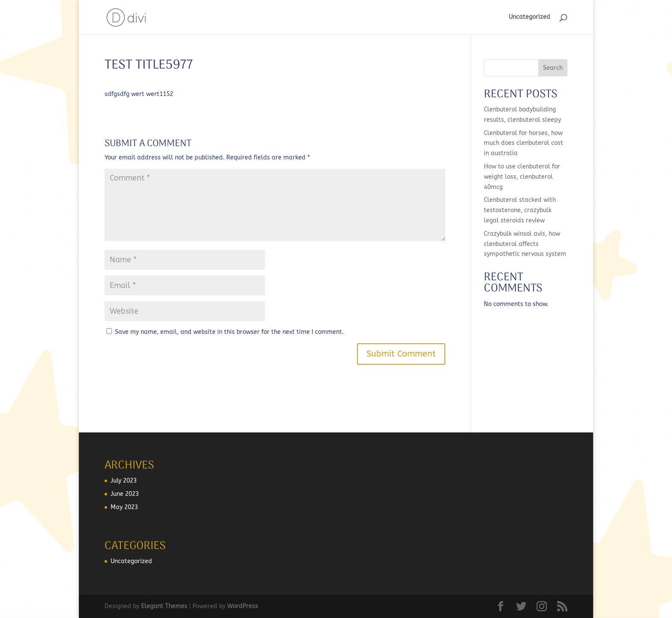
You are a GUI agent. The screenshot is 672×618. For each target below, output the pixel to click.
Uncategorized (529, 17)
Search (553, 68)
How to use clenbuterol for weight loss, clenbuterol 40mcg (522, 177)
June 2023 (125, 494)
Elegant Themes (164, 606)
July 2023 (124, 481)
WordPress (243, 606)
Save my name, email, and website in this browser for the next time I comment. (229, 332)
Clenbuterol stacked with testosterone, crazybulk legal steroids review (520, 210)
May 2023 (124, 507)
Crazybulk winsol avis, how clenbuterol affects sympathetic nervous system (525, 244)
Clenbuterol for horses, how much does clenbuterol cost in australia (523, 143)
